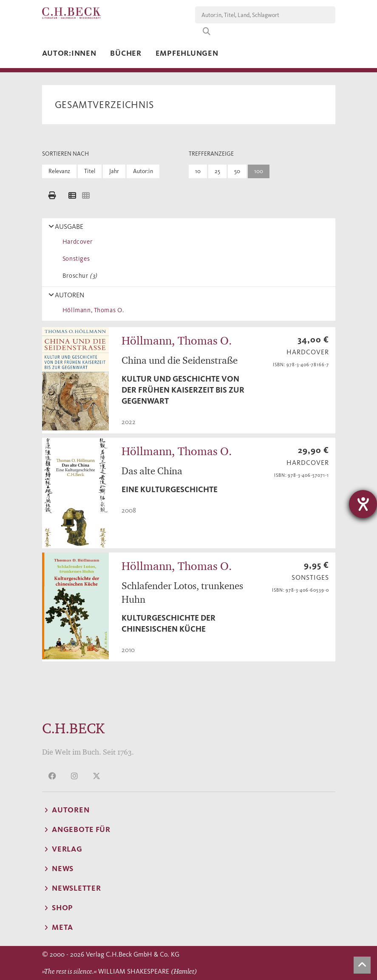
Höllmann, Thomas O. (92, 310)
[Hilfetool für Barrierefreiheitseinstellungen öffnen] (363, 504)
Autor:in (143, 171)
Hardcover (76, 242)
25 (217, 171)
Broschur (78, 276)
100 (259, 171)
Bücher (126, 53)
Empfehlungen (187, 53)
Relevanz (59, 171)
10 (198, 171)
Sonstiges (75, 259)
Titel (90, 171)
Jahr (114, 171)
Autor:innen (69, 53)
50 (237, 171)
